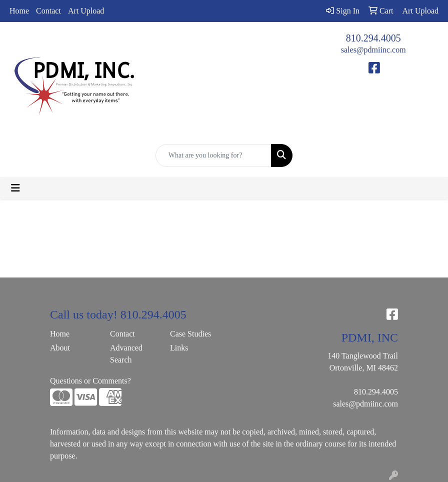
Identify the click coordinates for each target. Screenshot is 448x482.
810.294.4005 (373, 38)
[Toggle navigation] (15, 188)
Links (179, 348)
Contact (48, 11)
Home (19, 11)
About (60, 348)
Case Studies (190, 334)
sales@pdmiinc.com (373, 50)
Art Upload (86, 11)
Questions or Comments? (90, 381)
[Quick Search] (214, 155)
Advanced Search (126, 354)
